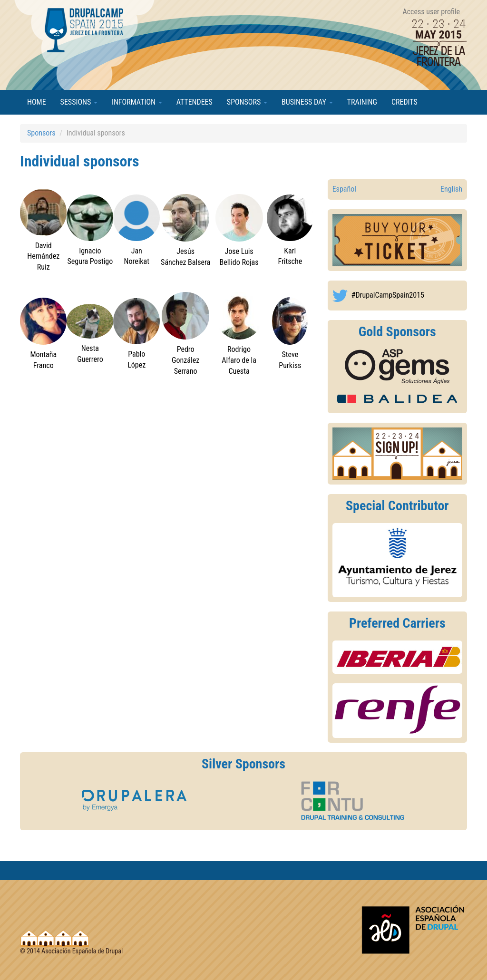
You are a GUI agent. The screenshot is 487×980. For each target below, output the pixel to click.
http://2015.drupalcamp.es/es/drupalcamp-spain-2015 (397, 240)
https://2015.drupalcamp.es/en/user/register (397, 454)
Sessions (79, 102)
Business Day (307, 102)
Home (37, 102)
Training (362, 102)
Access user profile (431, 12)
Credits (404, 102)
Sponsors (247, 102)
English (451, 189)
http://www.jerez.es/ (397, 560)
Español (344, 189)
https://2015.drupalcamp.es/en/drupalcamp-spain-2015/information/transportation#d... (397, 657)
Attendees (195, 102)
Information (137, 102)
